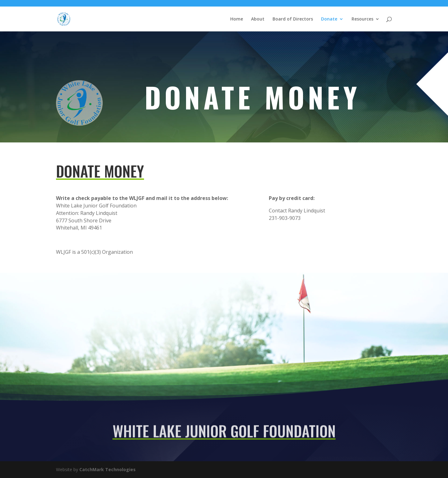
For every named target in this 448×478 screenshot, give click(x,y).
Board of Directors (293, 19)
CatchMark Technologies (107, 469)
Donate (329, 19)
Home (237, 19)
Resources (362, 19)
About (258, 19)
